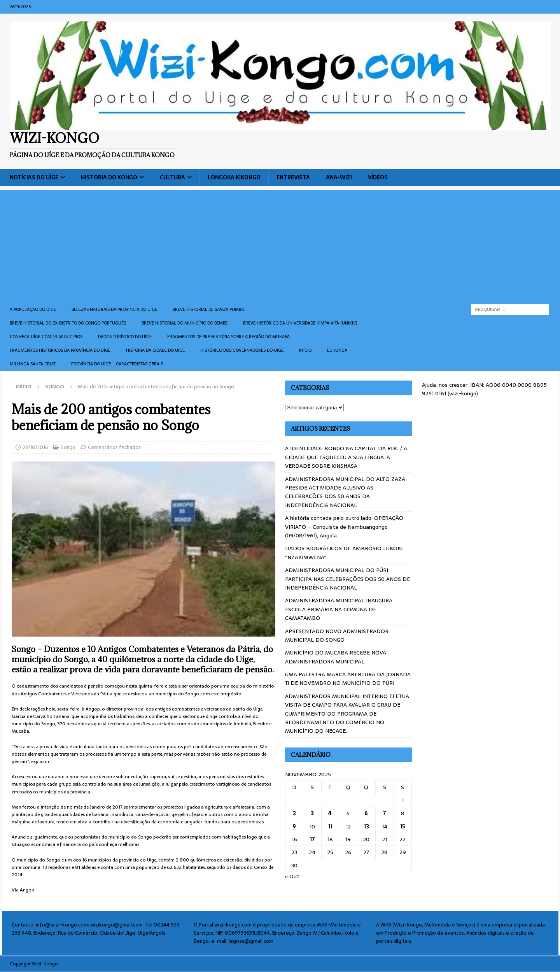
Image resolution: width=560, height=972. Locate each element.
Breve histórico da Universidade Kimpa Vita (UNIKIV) (300, 323)
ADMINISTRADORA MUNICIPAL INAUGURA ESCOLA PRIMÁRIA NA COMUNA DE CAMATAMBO (339, 609)
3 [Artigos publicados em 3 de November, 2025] (312, 813)
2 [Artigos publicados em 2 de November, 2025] (294, 813)
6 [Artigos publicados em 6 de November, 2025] (366, 813)
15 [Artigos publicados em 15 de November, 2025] (402, 826)
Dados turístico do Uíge (125, 337)
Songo (68, 447)
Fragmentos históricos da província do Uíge (60, 350)
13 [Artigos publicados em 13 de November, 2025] (366, 826)
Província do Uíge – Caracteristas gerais (117, 364)
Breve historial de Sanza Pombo (208, 309)
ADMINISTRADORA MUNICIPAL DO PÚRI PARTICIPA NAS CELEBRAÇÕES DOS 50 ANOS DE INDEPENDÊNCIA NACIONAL (347, 579)
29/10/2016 (35, 447)
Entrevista (293, 177)
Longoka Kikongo (234, 177)
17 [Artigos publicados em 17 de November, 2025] (312, 839)
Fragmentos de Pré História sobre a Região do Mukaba (228, 337)
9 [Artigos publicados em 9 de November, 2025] (294, 826)
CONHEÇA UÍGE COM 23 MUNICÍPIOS (46, 337)
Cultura (172, 177)
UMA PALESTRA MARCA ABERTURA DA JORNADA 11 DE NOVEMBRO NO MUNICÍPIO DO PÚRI (348, 679)
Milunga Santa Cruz (33, 364)
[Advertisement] (280, 244)
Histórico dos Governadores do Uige (242, 350)
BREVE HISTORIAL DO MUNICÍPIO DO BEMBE (185, 323)
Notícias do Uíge (34, 177)
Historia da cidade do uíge (155, 350)
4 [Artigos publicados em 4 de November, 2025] (330, 813)
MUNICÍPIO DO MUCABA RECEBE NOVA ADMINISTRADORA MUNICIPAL (336, 657)
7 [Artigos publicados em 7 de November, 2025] (384, 813)
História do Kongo (109, 177)
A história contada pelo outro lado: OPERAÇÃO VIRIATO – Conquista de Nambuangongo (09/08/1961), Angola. (344, 527)
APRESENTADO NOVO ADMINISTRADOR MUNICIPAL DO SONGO (337, 635)
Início (305, 350)
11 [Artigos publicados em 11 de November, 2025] (330, 826)
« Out (292, 876)
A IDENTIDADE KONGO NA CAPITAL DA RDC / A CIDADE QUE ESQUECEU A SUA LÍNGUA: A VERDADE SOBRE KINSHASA (346, 457)
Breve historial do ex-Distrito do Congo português (68, 323)
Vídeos (378, 177)
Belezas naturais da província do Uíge (114, 309)
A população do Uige (33, 309)
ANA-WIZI (339, 177)
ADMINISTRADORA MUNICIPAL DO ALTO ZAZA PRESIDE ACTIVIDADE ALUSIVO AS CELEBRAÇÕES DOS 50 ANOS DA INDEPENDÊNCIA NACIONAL (345, 492)
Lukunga (337, 350)
